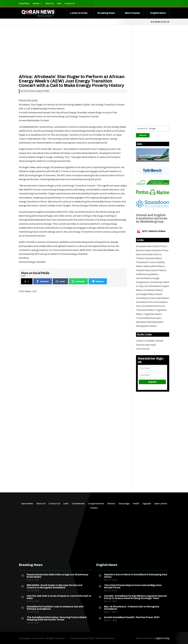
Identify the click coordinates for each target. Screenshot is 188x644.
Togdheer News (152, 314)
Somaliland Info (145, 302)
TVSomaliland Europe (148, 318)
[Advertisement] (73, 54)
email (60, 281)
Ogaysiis (147, 504)
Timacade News (145, 310)
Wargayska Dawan (146, 326)
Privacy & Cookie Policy (82, 638)
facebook (42, 281)
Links (59, 4)
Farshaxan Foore (145, 262)
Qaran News (24, 4)
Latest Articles (79, 13)
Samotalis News (159, 298)
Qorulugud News (145, 294)
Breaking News (106, 13)
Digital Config (163, 638)
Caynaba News (153, 258)
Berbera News (144, 250)
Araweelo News (144, 246)
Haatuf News (158, 270)
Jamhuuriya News (160, 282)
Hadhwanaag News (147, 274)
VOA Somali (143, 349)
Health (136, 504)
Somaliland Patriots (153, 306)
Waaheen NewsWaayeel (149, 322)
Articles (36, 4)
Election (111, 504)
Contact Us (70, 4)
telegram (98, 281)
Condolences (78, 504)
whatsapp (78, 281)
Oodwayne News (153, 290)
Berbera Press (161, 250)
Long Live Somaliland (149, 286)
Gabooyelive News (154, 266)
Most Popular (133, 13)
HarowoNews (143, 278)
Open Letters (161, 504)
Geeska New (143, 270)
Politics (94, 508)
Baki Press (160, 246)
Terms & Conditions (105, 638)
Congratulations (96, 504)
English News (158, 13)
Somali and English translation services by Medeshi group (152, 218)
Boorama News (145, 254)
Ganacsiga (124, 504)
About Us (49, 4)
